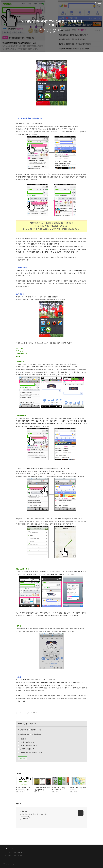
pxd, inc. (8, 852)
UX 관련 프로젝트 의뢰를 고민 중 (30, 752)
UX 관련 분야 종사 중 (26, 749)
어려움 (39, 730)
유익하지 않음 (36, 734)
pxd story (23, 811)
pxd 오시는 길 (18, 852)
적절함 (35, 730)
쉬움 (33, 730)
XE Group (8, 855)
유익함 (33, 734)
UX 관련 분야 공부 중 (26, 742)
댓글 (19, 804)
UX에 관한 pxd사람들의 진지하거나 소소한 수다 (34, 814)
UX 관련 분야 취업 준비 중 (28, 746)
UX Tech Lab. (18, 855)
